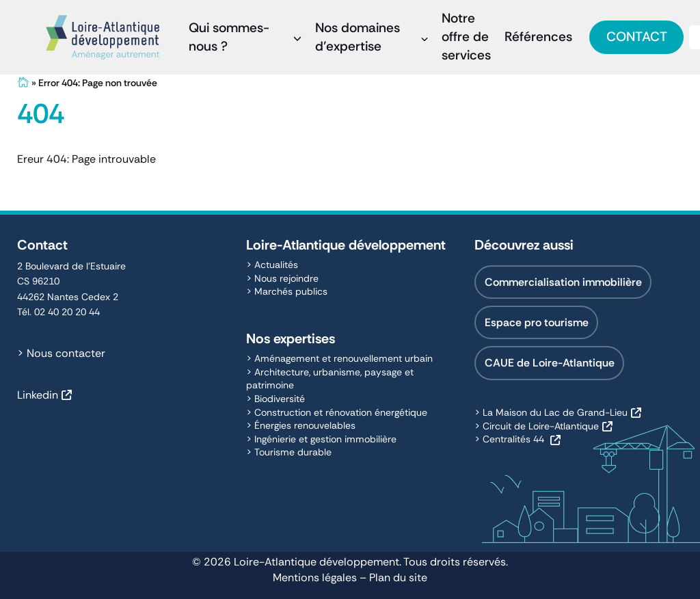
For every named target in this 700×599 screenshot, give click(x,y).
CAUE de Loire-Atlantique (550, 363)
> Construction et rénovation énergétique (337, 412)
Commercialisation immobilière (563, 282)
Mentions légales (315, 577)
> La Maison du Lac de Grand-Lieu (551, 412)
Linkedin (38, 395)
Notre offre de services (466, 37)
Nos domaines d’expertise (358, 37)
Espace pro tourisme (537, 322)
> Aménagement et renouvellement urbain (339, 358)
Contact (637, 37)
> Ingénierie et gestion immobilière (321, 439)
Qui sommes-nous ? (229, 37)
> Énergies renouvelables (301, 425)
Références (538, 37)
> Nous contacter (61, 353)
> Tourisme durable (289, 452)
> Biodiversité (275, 399)
